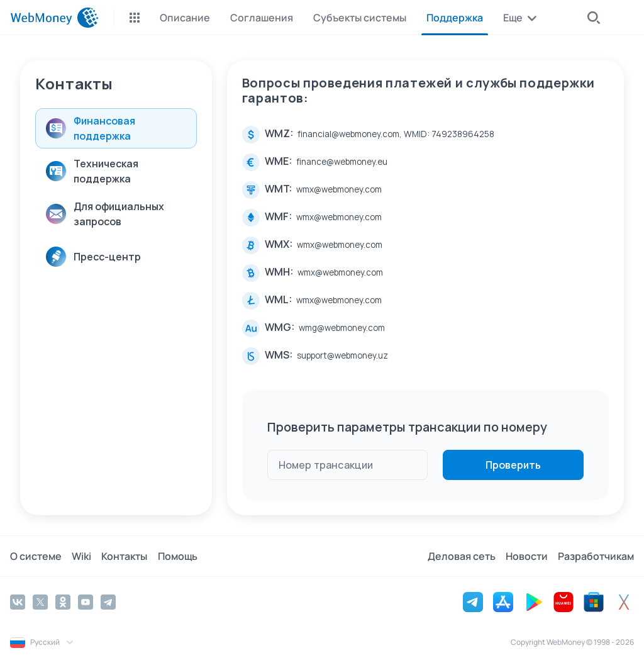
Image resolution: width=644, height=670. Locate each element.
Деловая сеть (462, 556)
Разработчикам (596, 556)
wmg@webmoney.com (342, 328)
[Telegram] (108, 602)
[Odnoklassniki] (63, 602)
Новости (527, 556)
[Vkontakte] (18, 602)
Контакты (124, 556)
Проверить (513, 465)
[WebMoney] (54, 18)
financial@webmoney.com (348, 134)
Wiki (81, 556)
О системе (36, 556)
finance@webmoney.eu (342, 162)
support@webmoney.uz (342, 355)
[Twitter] (40, 602)
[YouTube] (86, 602)
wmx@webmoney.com (339, 189)
